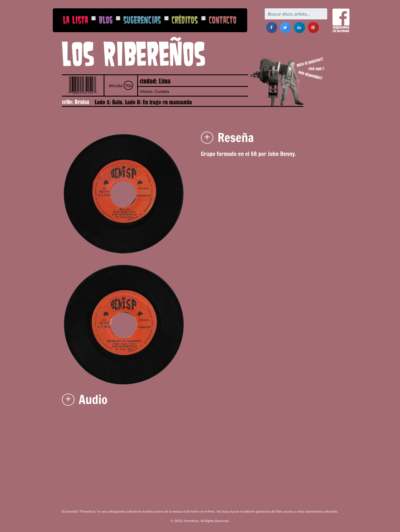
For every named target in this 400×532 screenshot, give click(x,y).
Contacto (223, 20)
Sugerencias (142, 20)
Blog (106, 20)
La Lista (76, 20)
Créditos (185, 20)
